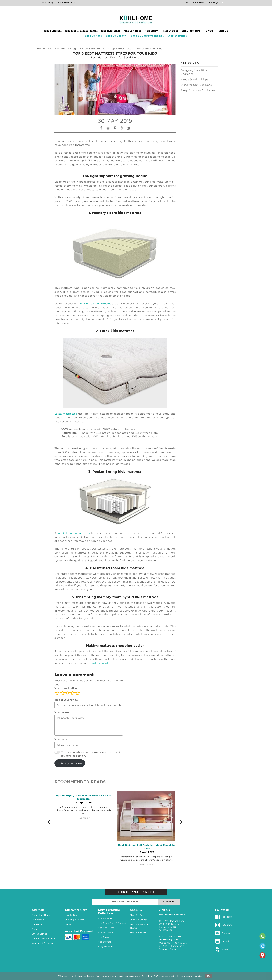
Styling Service (40, 934)
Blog (73, 48)
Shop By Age (137, 915)
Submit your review (70, 763)
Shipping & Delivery (75, 920)
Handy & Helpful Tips (93, 48)
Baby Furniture (106, 946)
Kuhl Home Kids (67, 2)
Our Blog (213, 2)
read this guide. (100, 663)
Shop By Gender (138, 920)
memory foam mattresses (94, 303)
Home (41, 48)
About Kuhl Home (195, 2)
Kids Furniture (57, 48)
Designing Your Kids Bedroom (194, 72)
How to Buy (71, 915)
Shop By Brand (138, 933)
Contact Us (71, 924)
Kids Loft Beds (105, 932)
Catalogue (37, 924)
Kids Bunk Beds (106, 928)
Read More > (84, 818)
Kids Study (103, 937)
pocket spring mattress (74, 533)
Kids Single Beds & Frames (112, 923)
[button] (51, 822)
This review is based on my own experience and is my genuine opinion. (91, 754)
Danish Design (46, 2)
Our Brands (38, 920)
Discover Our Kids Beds (196, 85)
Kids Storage (105, 942)
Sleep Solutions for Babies (198, 90)
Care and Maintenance (43, 938)
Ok (209, 976)
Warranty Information (43, 943)
